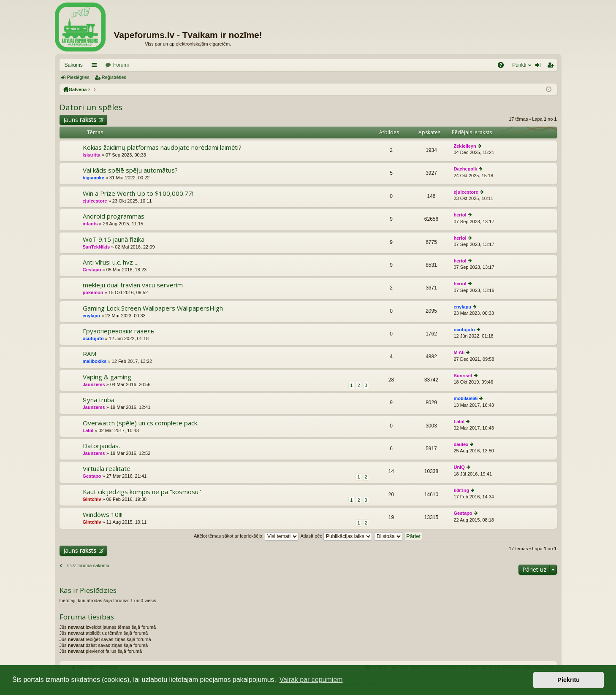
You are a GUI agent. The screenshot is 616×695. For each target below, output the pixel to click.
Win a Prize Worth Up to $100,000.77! (138, 193)
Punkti (519, 65)
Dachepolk (466, 169)
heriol (460, 215)
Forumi (121, 65)
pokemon (93, 292)
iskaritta (92, 155)
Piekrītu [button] (569, 680)
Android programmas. (114, 216)
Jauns (80, 120)
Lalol (88, 430)
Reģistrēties (114, 77)
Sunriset (463, 376)
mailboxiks (95, 361)
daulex (461, 444)
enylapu (92, 316)
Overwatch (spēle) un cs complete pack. (141, 423)
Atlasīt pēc (336, 536)
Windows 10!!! (103, 515)
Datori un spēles (91, 107)
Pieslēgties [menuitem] (539, 67)
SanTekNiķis (96, 247)
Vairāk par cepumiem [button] (311, 680)
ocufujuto (93, 338)
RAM (90, 354)
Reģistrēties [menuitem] (552, 67)
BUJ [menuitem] (503, 67)
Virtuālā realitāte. (107, 469)
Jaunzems (94, 384)
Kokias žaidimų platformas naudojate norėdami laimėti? (162, 147)
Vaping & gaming (107, 377)
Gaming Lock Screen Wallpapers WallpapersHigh (153, 308)
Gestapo (92, 270)
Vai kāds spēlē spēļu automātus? (130, 170)
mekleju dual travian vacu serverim (133, 285)
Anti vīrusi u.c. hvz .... (111, 262)
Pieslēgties (78, 77)
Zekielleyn (465, 146)
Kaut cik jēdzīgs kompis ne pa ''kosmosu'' (142, 492)
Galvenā (78, 89)
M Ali (459, 352)
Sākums (74, 65)
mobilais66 (466, 398)
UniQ (459, 467)
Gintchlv (92, 499)
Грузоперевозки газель (119, 331)
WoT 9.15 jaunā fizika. (114, 239)
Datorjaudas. (101, 446)
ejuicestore (95, 201)
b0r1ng (462, 490)
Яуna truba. (99, 400)
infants (90, 224)
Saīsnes (96, 67)
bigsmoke (94, 178)
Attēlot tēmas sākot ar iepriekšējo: (246, 536)
